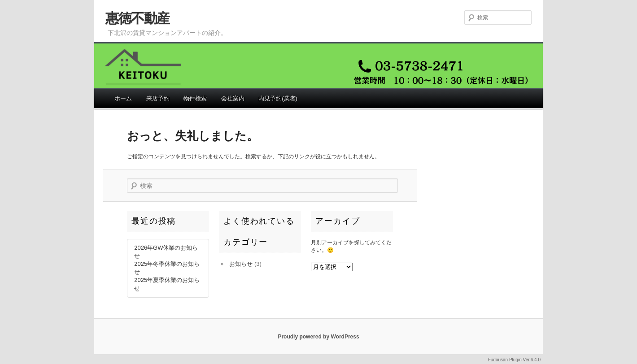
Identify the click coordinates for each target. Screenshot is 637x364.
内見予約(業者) (278, 98)
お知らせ (241, 264)
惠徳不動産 (137, 18)
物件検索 (195, 98)
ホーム (123, 98)
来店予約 (158, 98)
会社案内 (233, 98)
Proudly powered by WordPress (318, 337)
